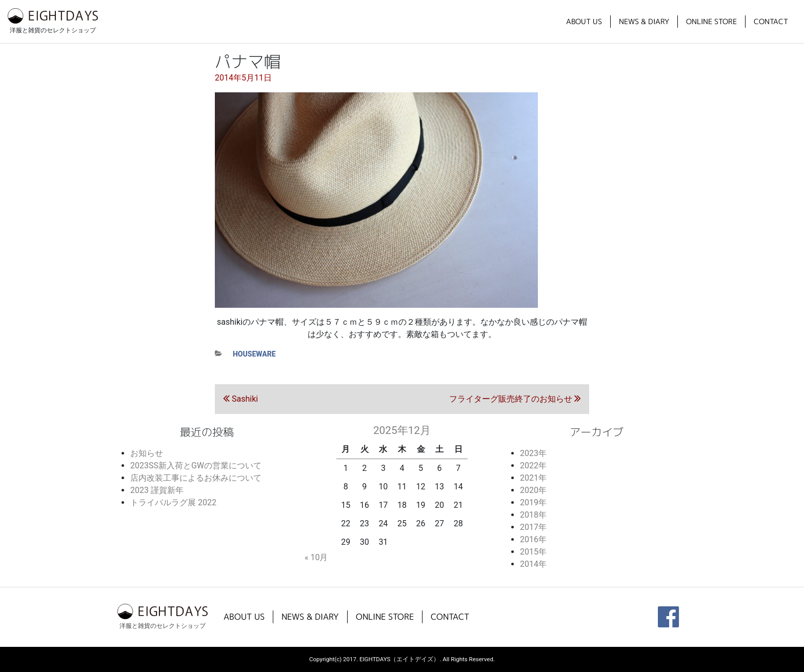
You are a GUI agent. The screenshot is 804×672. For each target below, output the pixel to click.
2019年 (533, 502)
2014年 (533, 564)
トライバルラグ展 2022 (173, 502)
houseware (254, 354)
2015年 (533, 552)
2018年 (533, 515)
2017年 (533, 527)
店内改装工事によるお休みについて (196, 478)
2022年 (533, 466)
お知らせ (147, 453)
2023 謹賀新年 (157, 490)
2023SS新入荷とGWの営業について (196, 466)
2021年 (533, 478)
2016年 (533, 539)
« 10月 (316, 557)
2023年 (533, 453)
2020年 (533, 490)
